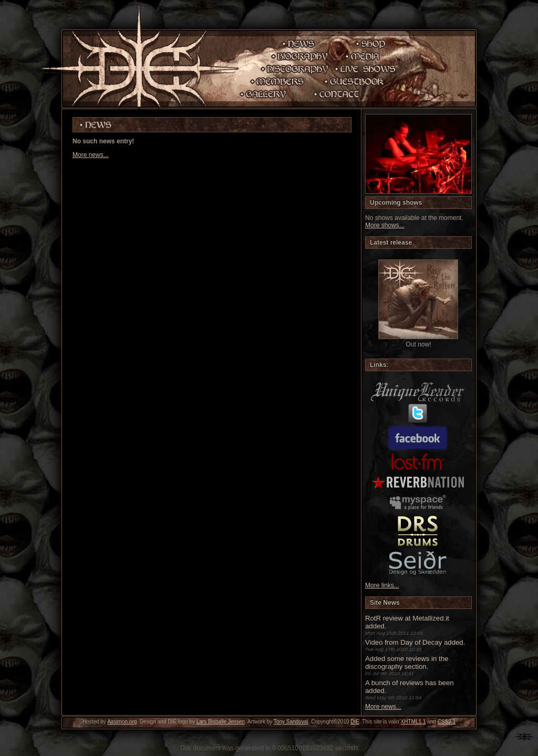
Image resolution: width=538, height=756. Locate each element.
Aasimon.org (122, 722)
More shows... (385, 225)
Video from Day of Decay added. (415, 642)
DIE (355, 722)
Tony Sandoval (291, 722)
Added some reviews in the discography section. (407, 663)
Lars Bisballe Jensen (221, 722)
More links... (382, 585)
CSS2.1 (447, 722)
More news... (91, 155)
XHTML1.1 (413, 722)
